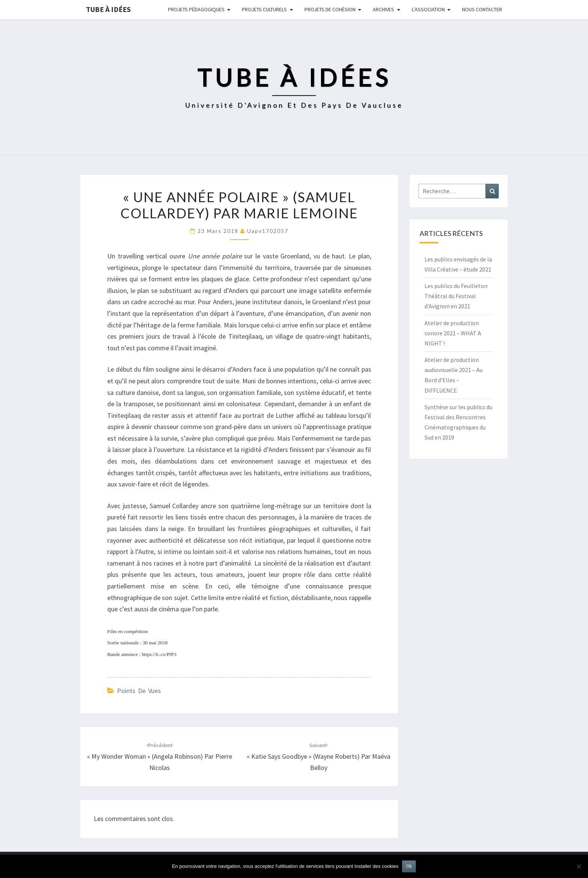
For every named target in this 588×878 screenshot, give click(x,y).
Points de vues (139, 691)
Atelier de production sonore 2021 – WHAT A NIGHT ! (453, 333)
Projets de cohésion (330, 9)
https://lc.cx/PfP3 (159, 654)
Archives (383, 9)
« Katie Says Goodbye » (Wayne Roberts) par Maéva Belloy (319, 757)
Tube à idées (108, 9)
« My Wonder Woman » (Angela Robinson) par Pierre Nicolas (160, 757)
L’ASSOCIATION (428, 9)
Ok (409, 866)
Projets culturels (264, 9)
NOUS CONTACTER (482, 9)
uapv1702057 (268, 231)
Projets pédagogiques (196, 9)
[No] (579, 866)
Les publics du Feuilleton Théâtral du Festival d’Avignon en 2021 (456, 296)
